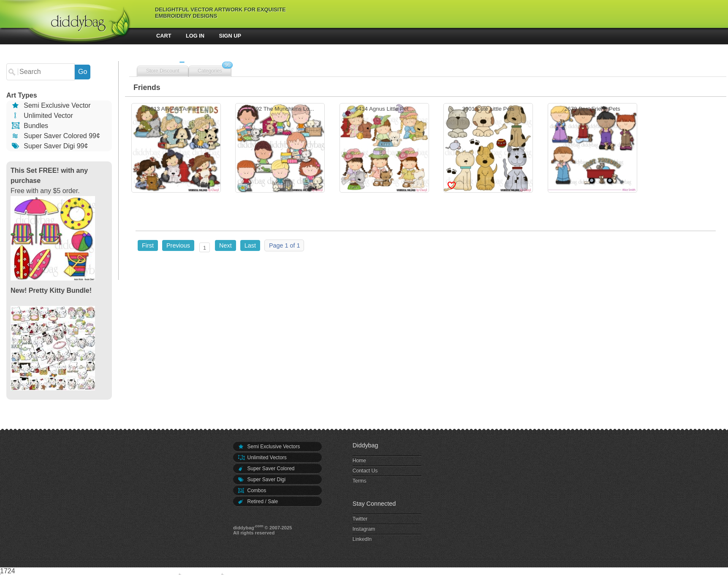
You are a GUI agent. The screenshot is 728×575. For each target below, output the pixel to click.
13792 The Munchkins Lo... (280, 149)
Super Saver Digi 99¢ (49, 146)
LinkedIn (362, 539)
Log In (195, 36)
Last (250, 245)
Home (359, 461)
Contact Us (365, 471)
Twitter (360, 519)
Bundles (29, 126)
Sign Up (230, 36)
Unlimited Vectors (262, 458)
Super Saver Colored (266, 469)
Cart (164, 36)
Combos (252, 491)
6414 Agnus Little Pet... (384, 149)
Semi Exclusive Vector (51, 105)
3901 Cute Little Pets (488, 149)
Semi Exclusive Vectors (269, 447)
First (148, 245)
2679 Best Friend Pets (592, 149)
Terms (360, 481)
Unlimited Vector (42, 116)
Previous (178, 245)
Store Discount (163, 71)
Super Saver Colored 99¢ (55, 136)
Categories (210, 71)
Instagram (364, 529)
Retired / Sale (258, 501)
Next (225, 245)
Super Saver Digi (261, 480)
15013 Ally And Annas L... (176, 149)
